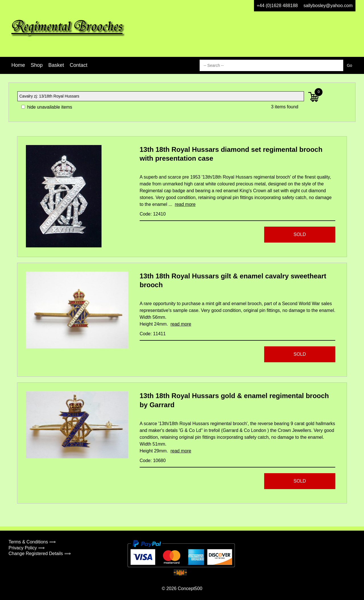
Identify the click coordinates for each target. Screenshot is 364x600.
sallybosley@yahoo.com (328, 6)
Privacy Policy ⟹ (27, 548)
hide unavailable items (47, 107)
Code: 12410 (153, 214)
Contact (78, 65)
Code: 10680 (153, 461)
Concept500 (190, 588)
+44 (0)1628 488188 (277, 6)
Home (18, 65)
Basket (56, 65)
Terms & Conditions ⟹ (32, 542)
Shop (37, 65)
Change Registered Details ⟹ (40, 554)
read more (185, 204)
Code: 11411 (153, 334)
